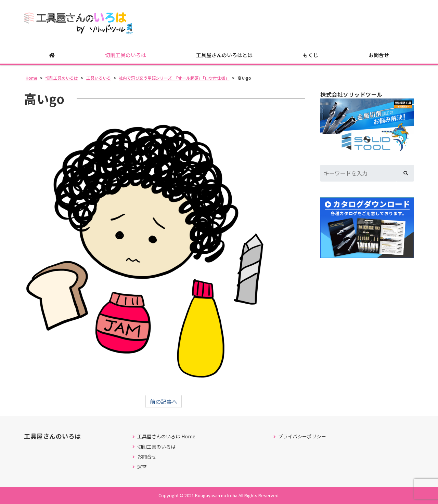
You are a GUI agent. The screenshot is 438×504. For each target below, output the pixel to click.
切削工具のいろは (126, 55)
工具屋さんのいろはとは (224, 55)
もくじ (311, 55)
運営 (142, 467)
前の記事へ (164, 401)
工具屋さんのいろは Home (166, 436)
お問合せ (379, 55)
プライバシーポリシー (302, 436)
